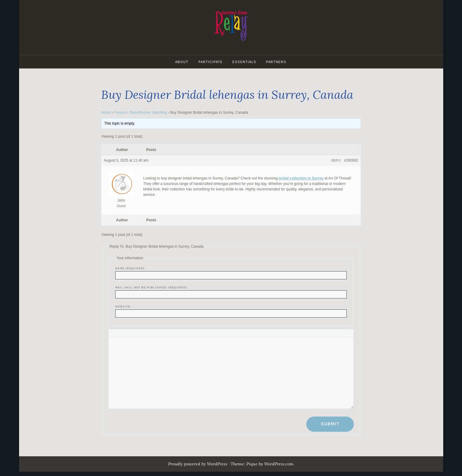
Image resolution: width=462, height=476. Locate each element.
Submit (330, 424)
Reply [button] (336, 161)
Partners (277, 62)
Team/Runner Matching (148, 112)
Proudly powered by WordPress (197, 464)
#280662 (351, 160)
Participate (211, 62)
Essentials (245, 62)
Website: (123, 306)
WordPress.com (280, 464)
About (181, 62)
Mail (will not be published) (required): (151, 287)
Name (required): (130, 268)
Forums (120, 112)
